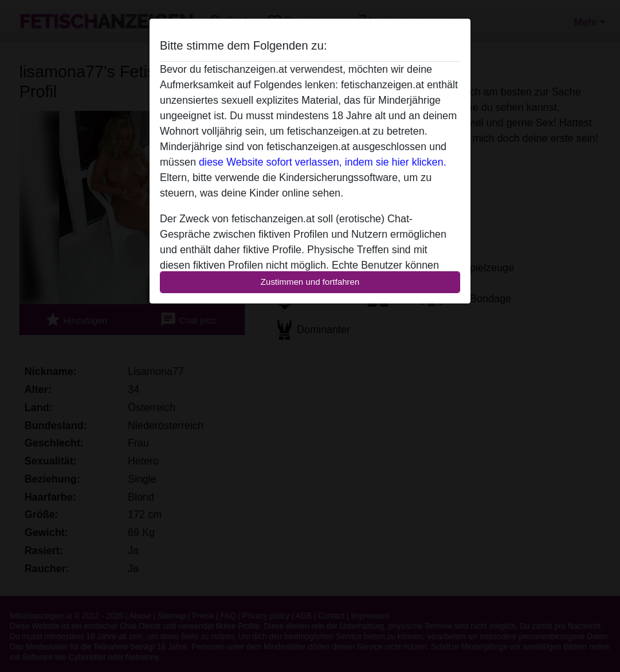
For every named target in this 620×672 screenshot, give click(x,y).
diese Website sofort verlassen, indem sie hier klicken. (322, 162)
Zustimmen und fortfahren (310, 282)
